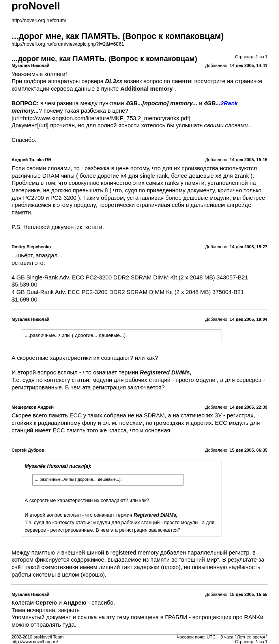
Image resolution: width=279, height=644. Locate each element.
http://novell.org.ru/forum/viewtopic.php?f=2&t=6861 (68, 44)
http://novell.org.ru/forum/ (39, 20)
